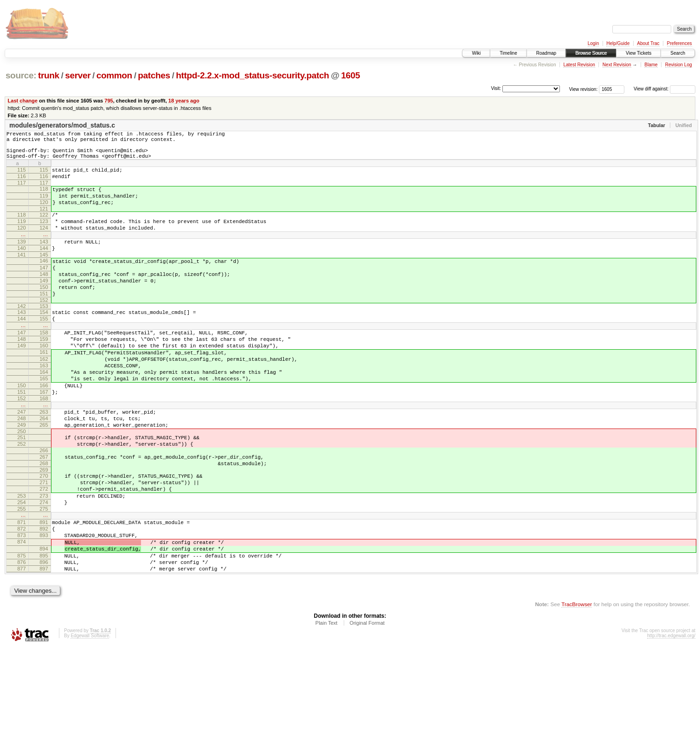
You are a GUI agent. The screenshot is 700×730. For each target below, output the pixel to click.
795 (109, 101)
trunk (49, 75)
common (114, 75)
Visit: (496, 88)
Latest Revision (579, 65)
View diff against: (665, 89)
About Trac (648, 43)
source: (21, 75)
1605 (350, 75)
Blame (651, 65)
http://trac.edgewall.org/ (671, 718)
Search (678, 53)
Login (593, 43)
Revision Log (679, 65)
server (78, 75)
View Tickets (639, 53)
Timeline (508, 53)
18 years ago (184, 101)
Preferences (680, 43)
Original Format (367, 705)
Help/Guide (618, 43)
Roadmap (546, 53)
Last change (23, 101)
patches (154, 75)
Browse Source (591, 53)
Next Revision (617, 65)
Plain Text (327, 705)
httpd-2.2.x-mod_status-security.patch (252, 75)
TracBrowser (577, 686)
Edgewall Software (90, 718)
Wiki (476, 53)
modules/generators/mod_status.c (62, 125)
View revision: (584, 89)
